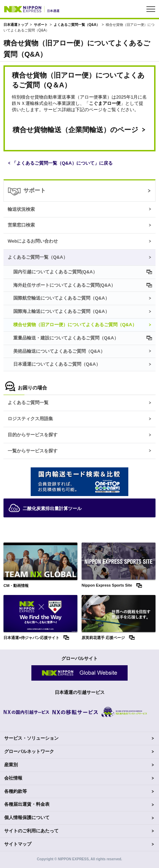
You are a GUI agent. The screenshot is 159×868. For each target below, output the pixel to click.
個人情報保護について (27, 817)
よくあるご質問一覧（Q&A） (77, 25)
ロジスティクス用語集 (30, 419)
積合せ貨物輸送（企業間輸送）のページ (75, 130)
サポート (41, 25)
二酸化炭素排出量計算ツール (45, 508)
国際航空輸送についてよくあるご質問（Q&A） (61, 298)
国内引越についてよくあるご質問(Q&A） (55, 272)
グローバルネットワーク (29, 751)
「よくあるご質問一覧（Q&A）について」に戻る (62, 163)
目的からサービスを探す (33, 435)
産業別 (11, 765)
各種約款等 (16, 791)
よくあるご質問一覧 (28, 403)
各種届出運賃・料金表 (27, 804)
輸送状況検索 (21, 209)
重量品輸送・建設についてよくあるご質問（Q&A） (66, 338)
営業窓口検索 (21, 225)
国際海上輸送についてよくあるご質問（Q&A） (61, 311)
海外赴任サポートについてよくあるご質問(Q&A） (64, 285)
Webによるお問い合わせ (33, 241)
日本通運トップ (16, 25)
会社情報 (13, 778)
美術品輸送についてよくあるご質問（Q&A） (59, 351)
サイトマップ (18, 844)
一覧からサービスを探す (33, 451)
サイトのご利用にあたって (31, 831)
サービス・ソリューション (31, 738)
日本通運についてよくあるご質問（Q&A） (57, 364)
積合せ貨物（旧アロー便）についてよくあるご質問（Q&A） (75, 325)
